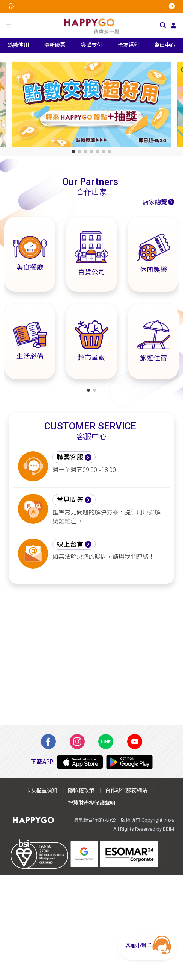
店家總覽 (155, 202)
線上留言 (70, 545)
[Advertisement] (91, 654)
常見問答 (70, 500)
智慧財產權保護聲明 (91, 803)
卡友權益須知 (41, 791)
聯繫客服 (70, 457)
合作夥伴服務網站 (126, 791)
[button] (9, 26)
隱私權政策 (81, 791)
